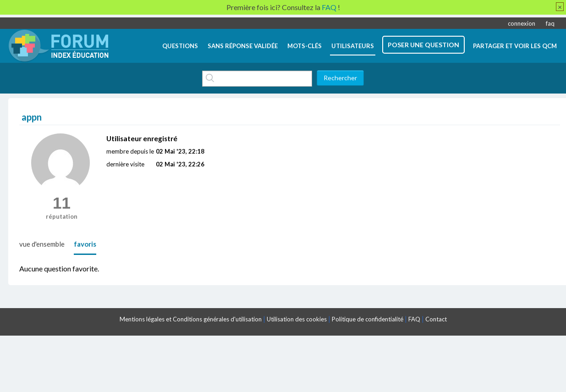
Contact (436, 319)
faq (550, 23)
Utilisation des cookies (297, 319)
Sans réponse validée (243, 46)
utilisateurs (353, 46)
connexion (522, 23)
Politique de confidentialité (368, 319)
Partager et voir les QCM (515, 46)
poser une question (423, 45)
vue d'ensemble (42, 244)
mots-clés (305, 46)
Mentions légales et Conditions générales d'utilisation (191, 319)
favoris (85, 244)
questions (180, 46)
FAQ (414, 319)
